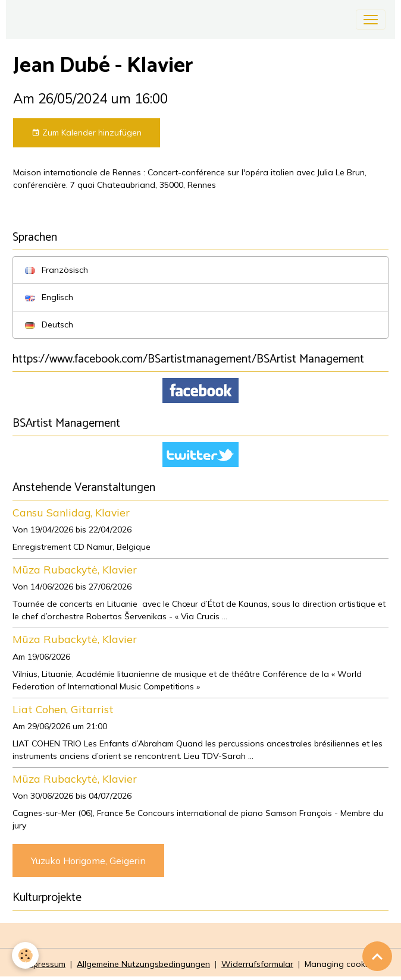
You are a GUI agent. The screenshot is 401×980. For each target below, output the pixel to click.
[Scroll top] (377, 956)
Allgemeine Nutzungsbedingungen (143, 964)
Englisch (49, 297)
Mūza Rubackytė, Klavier (75, 569)
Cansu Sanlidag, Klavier (71, 512)
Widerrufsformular (257, 964)
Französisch (57, 270)
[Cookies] (25, 955)
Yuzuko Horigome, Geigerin (88, 861)
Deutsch (49, 324)
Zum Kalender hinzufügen (87, 133)
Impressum (45, 964)
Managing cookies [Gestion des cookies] (340, 964)
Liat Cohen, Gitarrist (63, 709)
